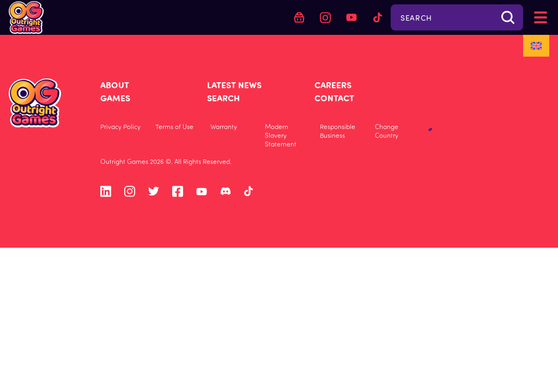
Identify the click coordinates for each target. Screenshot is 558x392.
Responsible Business (338, 131)
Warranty (224, 126)
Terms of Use (174, 126)
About (115, 85)
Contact (334, 98)
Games (115, 98)
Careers (333, 85)
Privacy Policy (120, 126)
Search (223, 98)
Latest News (234, 85)
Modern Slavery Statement (281, 135)
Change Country (387, 131)
